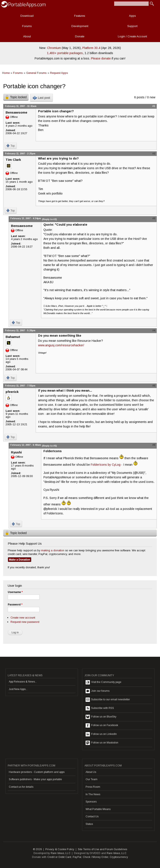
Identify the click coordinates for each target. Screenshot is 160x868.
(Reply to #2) (49, 219)
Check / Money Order (96, 857)
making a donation (53, 550)
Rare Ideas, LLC (61, 853)
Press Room (93, 787)
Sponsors (91, 802)
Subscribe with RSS (100, 708)
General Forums (36, 73)
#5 (154, 386)
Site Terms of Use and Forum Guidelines (103, 849)
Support (132, 26)
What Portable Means (98, 809)
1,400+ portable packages (65, 53)
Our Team (92, 779)
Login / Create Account (132, 36)
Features (80, 16)
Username (15, 592)
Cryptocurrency (119, 857)
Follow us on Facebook (102, 725)
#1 (154, 106)
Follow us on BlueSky (101, 717)
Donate (80, 36)
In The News (93, 794)
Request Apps (59, 73)
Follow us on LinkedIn (101, 734)
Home (6, 73)
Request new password (25, 622)
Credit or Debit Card (59, 857)
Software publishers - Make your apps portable (35, 779)
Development (80, 26)
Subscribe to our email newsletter (108, 700)
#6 (154, 445)
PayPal (77, 857)
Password (15, 605)
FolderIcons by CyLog (106, 465)
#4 (154, 330)
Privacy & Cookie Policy (60, 849)
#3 (154, 218)
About (27, 36)
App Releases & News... (23, 682)
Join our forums (98, 691)
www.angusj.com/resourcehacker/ (61, 345)
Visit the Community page (103, 682)
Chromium (54, 48)
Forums (27, 26)
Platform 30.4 (91, 48)
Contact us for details (21, 787)
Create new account (23, 618)
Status (89, 824)
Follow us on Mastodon (102, 743)
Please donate (101, 58)
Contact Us (92, 816)
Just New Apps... (18, 689)
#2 (154, 154)
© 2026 (37, 849)
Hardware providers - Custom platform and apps (37, 772)
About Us (91, 772)
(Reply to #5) (49, 446)
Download (27, 16)
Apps (132, 16)
